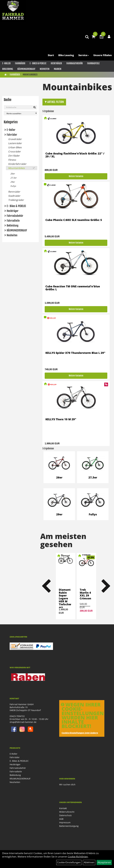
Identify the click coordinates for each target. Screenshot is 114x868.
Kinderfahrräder (17, 164)
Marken (58, 69)
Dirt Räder (14, 156)
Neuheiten (45, 69)
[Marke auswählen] (20, 113)
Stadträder (14, 196)
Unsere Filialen (103, 55)
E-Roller (6, 63)
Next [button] (106, 586)
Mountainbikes (30, 75)
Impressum (65, 822)
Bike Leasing (66, 55)
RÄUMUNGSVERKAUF (26, 69)
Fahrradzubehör (75, 63)
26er (13, 174)
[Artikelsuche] (87, 37)
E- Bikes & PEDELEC (38, 63)
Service (84, 55)
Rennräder (14, 192)
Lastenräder (15, 143)
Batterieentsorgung (69, 826)
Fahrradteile (93, 63)
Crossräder (14, 152)
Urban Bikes (15, 147)
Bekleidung (8, 69)
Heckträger (56, 63)
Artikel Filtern (54, 102)
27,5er (14, 178)
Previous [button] (46, 586)
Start (51, 55)
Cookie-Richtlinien (78, 857)
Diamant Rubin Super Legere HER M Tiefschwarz (65, 598)
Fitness (12, 160)
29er (13, 182)
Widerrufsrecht (67, 812)
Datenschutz (65, 815)
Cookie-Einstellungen (69, 862)
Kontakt (63, 808)
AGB (61, 819)
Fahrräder (20, 63)
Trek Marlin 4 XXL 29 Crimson (85, 594)
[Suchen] (35, 107)
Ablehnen (89, 862)
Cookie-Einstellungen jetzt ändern (80, 733)
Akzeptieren (104, 862)
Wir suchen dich (67, 784)
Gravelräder (15, 139)
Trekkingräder (16, 200)
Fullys (13, 186)
